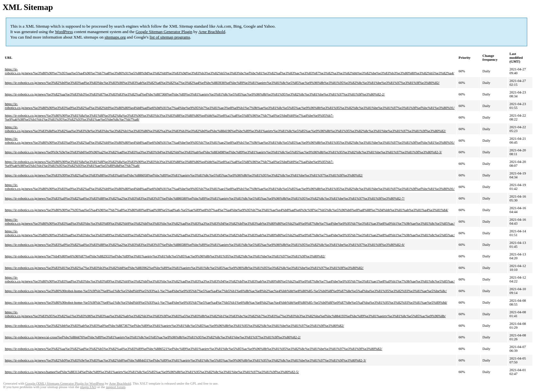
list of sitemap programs (170, 37)
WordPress (64, 32)
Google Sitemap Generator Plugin (164, 32)
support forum (116, 387)
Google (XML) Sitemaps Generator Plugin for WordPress (65, 383)
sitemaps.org (115, 37)
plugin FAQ (88, 387)
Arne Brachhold (212, 32)
